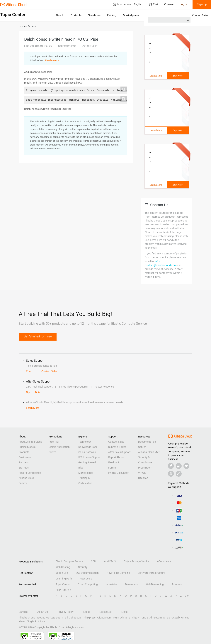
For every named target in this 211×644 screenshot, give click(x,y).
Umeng (185, 618)
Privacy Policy (66, 612)
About (59, 15)
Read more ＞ (52, 60)
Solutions (94, 15)
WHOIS (142, 473)
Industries (111, 584)
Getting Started (87, 462)
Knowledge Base (88, 447)
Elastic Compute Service (69, 561)
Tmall (65, 618)
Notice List (105, 612)
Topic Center (63, 584)
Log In (183, 4)
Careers (23, 612)
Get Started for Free (38, 336)
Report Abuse (116, 457)
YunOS (144, 618)
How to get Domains (118, 573)
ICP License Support (90, 457)
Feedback (114, 462)
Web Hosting (63, 567)
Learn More (156, 76)
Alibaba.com (104, 618)
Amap (167, 618)
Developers (131, 584)
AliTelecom (156, 618)
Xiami (22, 621)
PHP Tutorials (63, 590)
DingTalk (32, 621)
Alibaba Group (27, 618)
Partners (24, 462)
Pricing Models (27, 447)
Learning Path (64, 579)
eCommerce (164, 561)
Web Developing (155, 584)
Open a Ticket (34, 392)
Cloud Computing (88, 584)
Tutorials (177, 584)
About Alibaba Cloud (30, 442)
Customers (25, 457)
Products (76, 15)
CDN (93, 561)
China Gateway (87, 452)
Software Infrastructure (151, 573)
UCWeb (176, 618)
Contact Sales (200, 15)
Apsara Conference (30, 473)
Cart (153, 4)
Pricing (112, 15)
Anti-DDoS (110, 561)
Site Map (143, 478)
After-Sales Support (119, 452)
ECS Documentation (87, 573)
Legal (86, 612)
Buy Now (178, 76)
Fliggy (135, 618)
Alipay (41, 621)
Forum (112, 468)
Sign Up (202, 4)
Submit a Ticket (117, 447)
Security (83, 567)
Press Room (145, 468)
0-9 (187, 596)
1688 (116, 618)
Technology (85, 442)
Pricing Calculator (118, 473)
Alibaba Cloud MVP (149, 452)
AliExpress (90, 618)
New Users (86, 579)
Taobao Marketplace (48, 618)
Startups (24, 468)
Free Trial (54, 442)
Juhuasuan (76, 618)
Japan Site (62, 573)
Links (124, 612)
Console (169, 4)
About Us (43, 612)
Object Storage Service (136, 561)
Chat (29, 371)
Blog (81, 468)
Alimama (125, 618)
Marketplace (131, 15)
